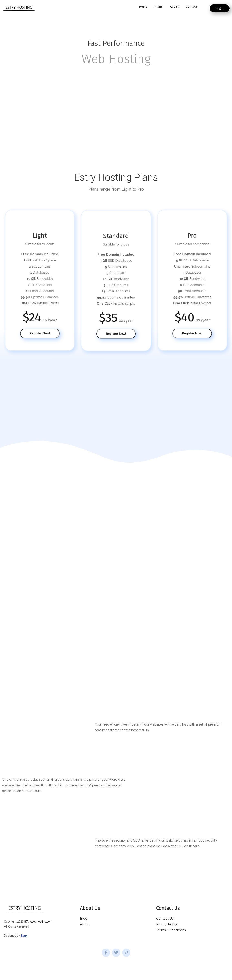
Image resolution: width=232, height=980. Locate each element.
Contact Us (165, 918)
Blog (84, 918)
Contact (191, 7)
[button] (220, 8)
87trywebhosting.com (38, 922)
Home (143, 7)
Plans (159, 7)
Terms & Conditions (171, 930)
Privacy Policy (167, 924)
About (174, 7)
